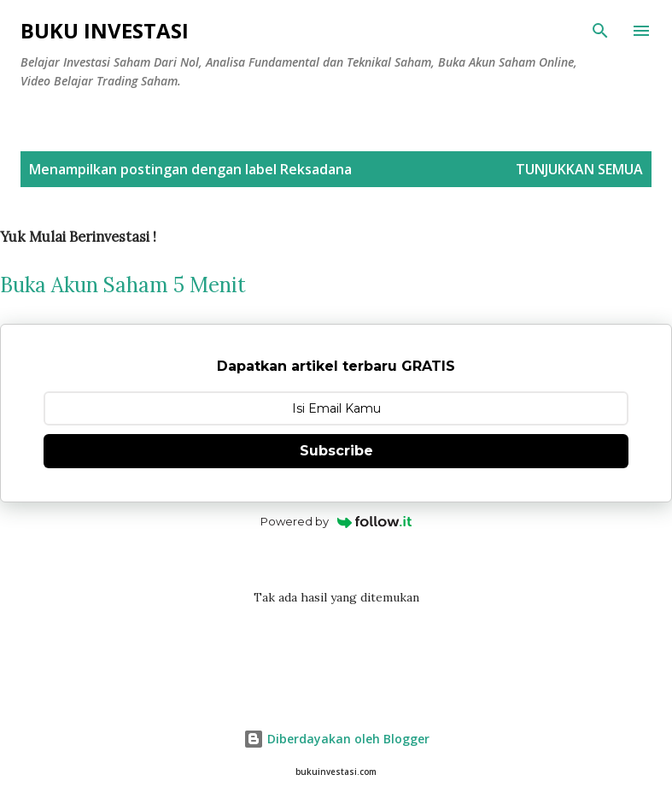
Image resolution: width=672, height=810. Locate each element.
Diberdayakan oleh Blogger (336, 739)
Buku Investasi (105, 30)
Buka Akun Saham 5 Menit (123, 285)
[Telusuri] (600, 31)
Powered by (336, 521)
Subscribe (336, 451)
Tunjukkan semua (579, 169)
